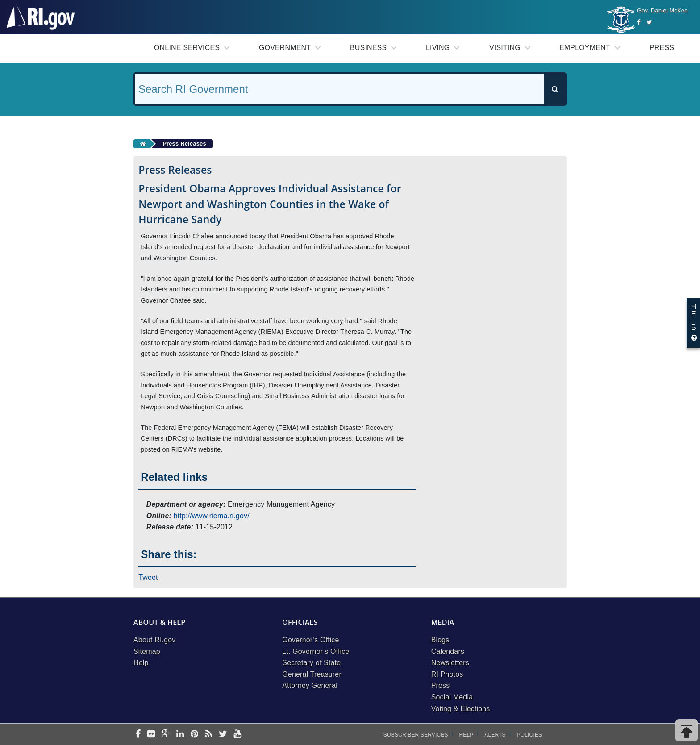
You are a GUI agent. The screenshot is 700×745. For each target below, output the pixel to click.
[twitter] (223, 735)
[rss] (208, 735)
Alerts (495, 735)
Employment (585, 48)
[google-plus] (166, 735)
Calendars (448, 651)
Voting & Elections (461, 709)
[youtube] (237, 735)
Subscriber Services (416, 735)
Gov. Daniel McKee (662, 10)
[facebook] (138, 735)
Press (662, 48)
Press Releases (184, 144)
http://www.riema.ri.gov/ (212, 516)
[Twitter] (649, 22)
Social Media (452, 697)
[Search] (555, 89)
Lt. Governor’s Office (316, 651)
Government (285, 48)
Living (438, 48)
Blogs (440, 640)
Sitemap (147, 651)
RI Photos (447, 674)
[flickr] (151, 735)
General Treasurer (312, 674)
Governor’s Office (310, 640)
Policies (530, 735)
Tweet (148, 577)
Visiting (505, 48)
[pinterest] (194, 735)
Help (141, 663)
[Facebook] (639, 22)
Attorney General (310, 685)
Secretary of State (311, 663)
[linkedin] (180, 735)
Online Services (187, 48)
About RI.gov (154, 640)
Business (368, 48)
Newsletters (450, 663)
